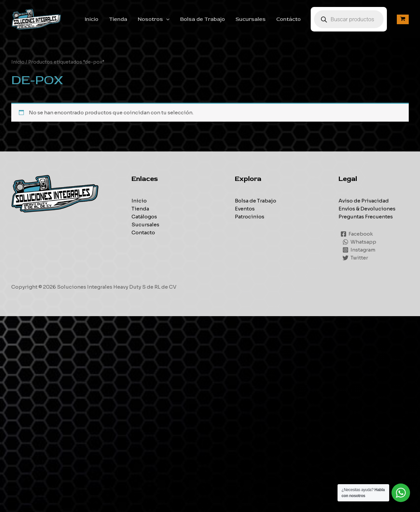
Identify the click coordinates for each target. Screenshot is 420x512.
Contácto (289, 19)
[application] (166, 19)
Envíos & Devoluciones (367, 209)
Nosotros (154, 19)
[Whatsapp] (359, 242)
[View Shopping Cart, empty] (403, 19)
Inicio (92, 19)
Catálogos (144, 217)
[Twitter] (355, 258)
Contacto (143, 232)
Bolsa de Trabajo (203, 19)
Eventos (245, 209)
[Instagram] (359, 250)
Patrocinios (250, 217)
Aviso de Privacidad (364, 201)
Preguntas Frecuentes (366, 217)
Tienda (118, 19)
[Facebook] (357, 234)
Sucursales (251, 19)
